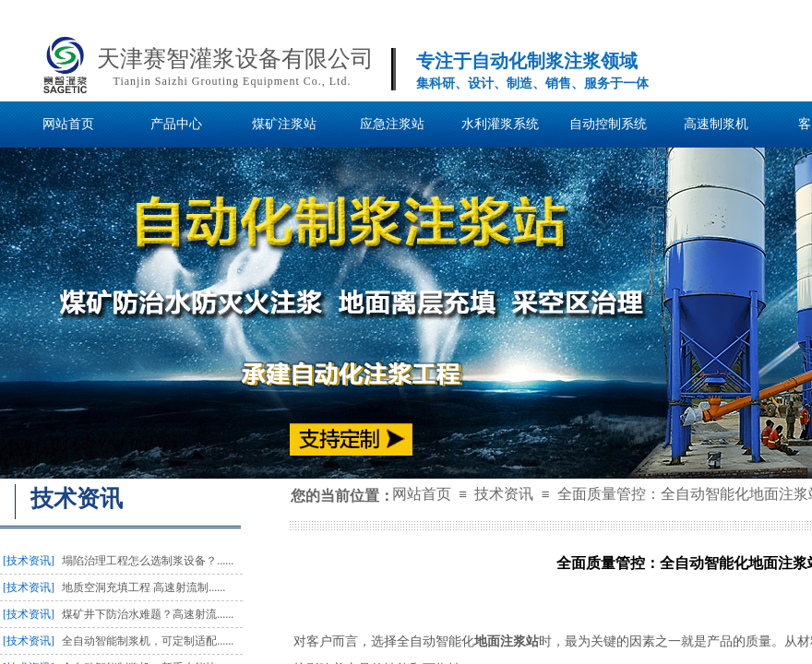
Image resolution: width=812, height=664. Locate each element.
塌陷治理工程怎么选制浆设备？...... (148, 561)
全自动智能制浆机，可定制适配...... (148, 641)
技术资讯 (504, 494)
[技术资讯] (29, 561)
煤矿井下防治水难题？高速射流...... (148, 614)
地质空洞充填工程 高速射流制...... (143, 587)
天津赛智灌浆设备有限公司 (235, 59)
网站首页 (422, 494)
